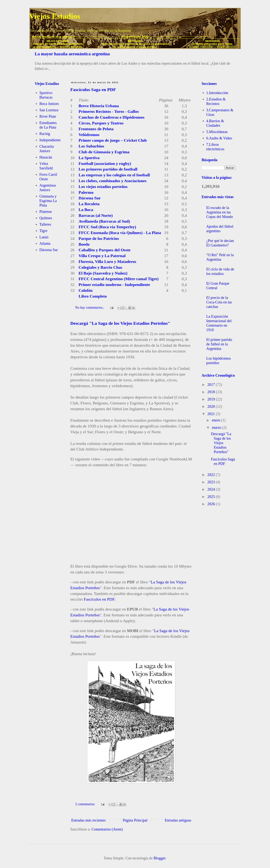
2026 (212, 504)
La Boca (86, 210)
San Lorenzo (49, 110)
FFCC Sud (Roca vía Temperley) (107, 227)
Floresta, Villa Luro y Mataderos (107, 262)
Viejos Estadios (55, 16)
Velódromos (89, 135)
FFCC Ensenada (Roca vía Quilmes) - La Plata (120, 233)
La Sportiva (89, 158)
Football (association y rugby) (105, 163)
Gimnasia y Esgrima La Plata (48, 201)
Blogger (159, 858)
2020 (212, 406)
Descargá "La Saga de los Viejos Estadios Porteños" (120, 323)
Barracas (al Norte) (96, 215)
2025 (212, 497)
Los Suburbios (91, 146)
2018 (212, 392)
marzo (217, 427)
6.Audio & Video (219, 138)
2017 (212, 385)
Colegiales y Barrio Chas (100, 267)
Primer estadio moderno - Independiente (114, 285)
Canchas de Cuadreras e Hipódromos (111, 117)
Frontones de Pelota (96, 129)
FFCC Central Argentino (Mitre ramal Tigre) (119, 279)
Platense (46, 212)
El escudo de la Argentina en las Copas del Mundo (220, 212)
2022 (212, 475)
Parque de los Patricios (99, 238)
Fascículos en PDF (99, 599)
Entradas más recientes (88, 820)
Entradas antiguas (178, 820)
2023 (212, 482)
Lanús (44, 237)
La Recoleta (89, 204)
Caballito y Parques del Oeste (105, 250)
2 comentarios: (86, 804)
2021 (212, 414)
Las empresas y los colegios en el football (114, 175)
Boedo (84, 244)
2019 (212, 399)
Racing (45, 134)
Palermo (86, 192)
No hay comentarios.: (90, 308)
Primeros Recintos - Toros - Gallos (109, 111)
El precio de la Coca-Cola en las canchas (219, 302)
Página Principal (135, 820)
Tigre (43, 231)
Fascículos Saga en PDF (93, 90)
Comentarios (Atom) (107, 829)
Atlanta (45, 243)
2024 (212, 489)
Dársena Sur (90, 198)
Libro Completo (93, 296)
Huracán (46, 157)
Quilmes (46, 218)
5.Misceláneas (217, 132)
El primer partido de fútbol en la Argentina (219, 344)
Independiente (50, 140)
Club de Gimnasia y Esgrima (104, 152)
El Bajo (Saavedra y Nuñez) (103, 273)
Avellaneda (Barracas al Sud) (104, 221)
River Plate (48, 116)
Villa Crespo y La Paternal (102, 256)
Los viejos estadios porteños (103, 187)
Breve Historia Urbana (99, 106)
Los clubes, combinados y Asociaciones (112, 181)
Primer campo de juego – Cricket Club (113, 140)
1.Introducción (217, 93)
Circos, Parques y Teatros (101, 123)
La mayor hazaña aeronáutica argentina (72, 54)
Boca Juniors (49, 104)
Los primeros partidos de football (108, 169)
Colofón (86, 290)
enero (216, 420)
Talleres (45, 224)
